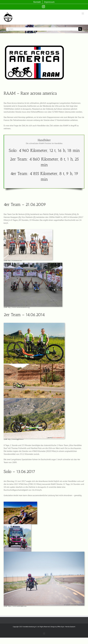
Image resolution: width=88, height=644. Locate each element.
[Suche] (80, 29)
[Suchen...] (42, 29)
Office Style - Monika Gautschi (66, 627)
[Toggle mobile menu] (83, 14)
